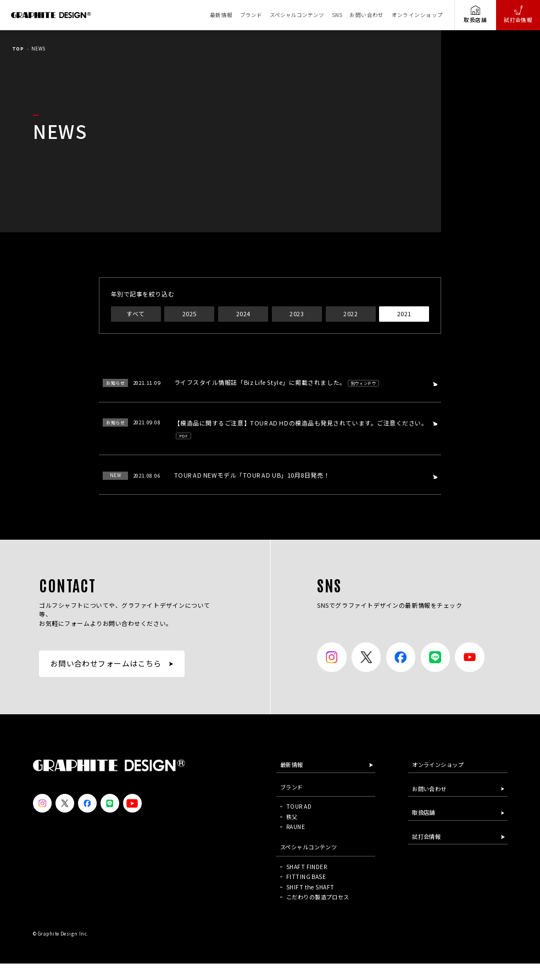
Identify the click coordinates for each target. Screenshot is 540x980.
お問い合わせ (367, 15)
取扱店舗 (475, 15)
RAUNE (296, 827)
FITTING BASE (306, 877)
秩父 (292, 817)
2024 (243, 313)
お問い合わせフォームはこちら (106, 663)
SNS (337, 15)
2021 (404, 313)
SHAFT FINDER (307, 867)
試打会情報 (518, 15)
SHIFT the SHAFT (310, 887)
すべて (135, 313)
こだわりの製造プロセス (318, 897)
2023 (297, 313)
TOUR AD (299, 806)
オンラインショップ (417, 15)
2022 (350, 313)
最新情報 (221, 15)
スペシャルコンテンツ (297, 15)
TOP (18, 49)
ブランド (251, 15)
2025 (190, 313)
